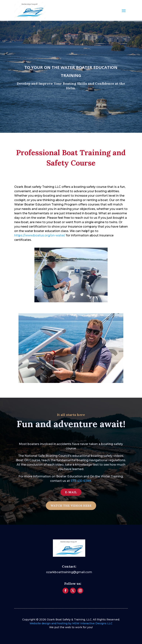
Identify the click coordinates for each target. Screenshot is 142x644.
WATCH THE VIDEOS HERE (71, 506)
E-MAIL (71, 492)
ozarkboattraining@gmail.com (69, 572)
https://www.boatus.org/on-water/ (40, 235)
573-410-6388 (81, 481)
